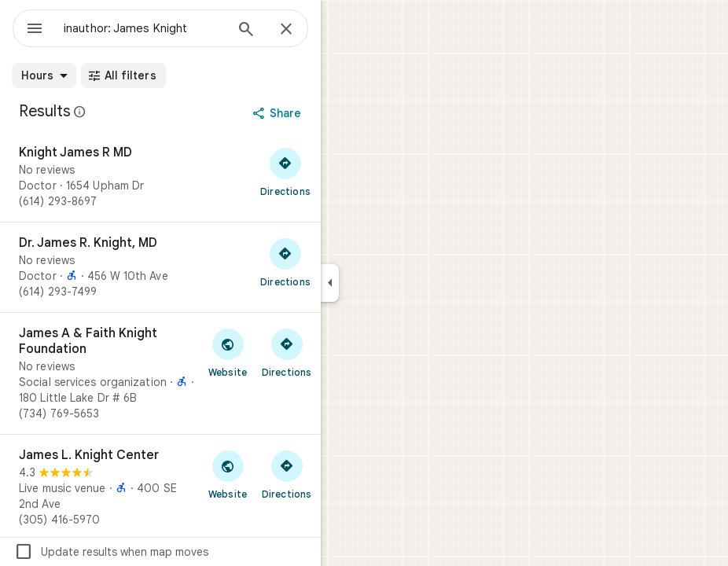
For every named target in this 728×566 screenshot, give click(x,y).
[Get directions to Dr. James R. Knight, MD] (285, 262)
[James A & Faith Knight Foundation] (160, 373)
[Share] (279, 113)
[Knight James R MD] (160, 177)
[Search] (246, 31)
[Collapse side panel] (330, 283)
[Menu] (35, 30)
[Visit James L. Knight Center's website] (228, 474)
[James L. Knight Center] (160, 487)
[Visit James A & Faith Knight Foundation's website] (228, 352)
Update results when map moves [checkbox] (111, 552)
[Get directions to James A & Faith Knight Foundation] (287, 352)
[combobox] (144, 28)
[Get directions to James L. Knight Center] (287, 474)
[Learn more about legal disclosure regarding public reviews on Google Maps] (80, 112)
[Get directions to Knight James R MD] (285, 171)
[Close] (286, 30)
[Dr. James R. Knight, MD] (160, 267)
